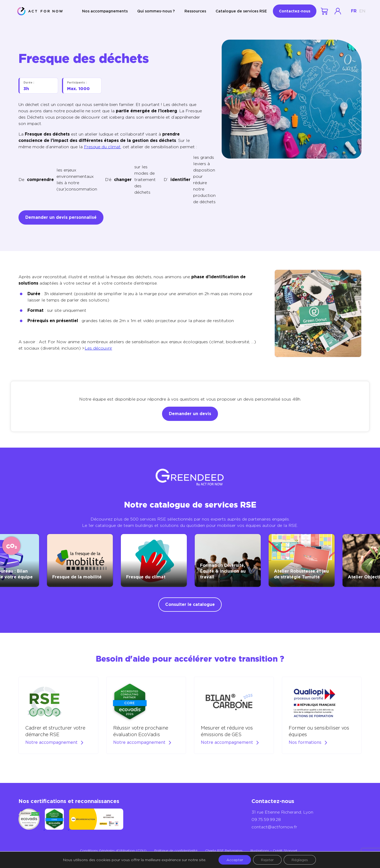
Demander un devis (190, 414)
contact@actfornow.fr (274, 827)
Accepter (235, 860)
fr (354, 11)
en (362, 11)
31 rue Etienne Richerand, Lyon (282, 812)
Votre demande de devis (325, 11)
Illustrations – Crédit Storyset (274, 850)
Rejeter (267, 860)
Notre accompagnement (51, 742)
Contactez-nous (295, 11)
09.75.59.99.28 (266, 820)
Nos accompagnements (105, 11)
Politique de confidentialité (176, 850)
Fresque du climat (102, 147)
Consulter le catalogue (190, 604)
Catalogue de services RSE (241, 11)
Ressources (195, 11)
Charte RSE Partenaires (224, 850)
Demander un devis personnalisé (61, 217)
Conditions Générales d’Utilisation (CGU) (113, 850)
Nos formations (305, 742)
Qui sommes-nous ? (156, 11)
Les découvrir (98, 348)
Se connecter (338, 11)
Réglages (300, 860)
